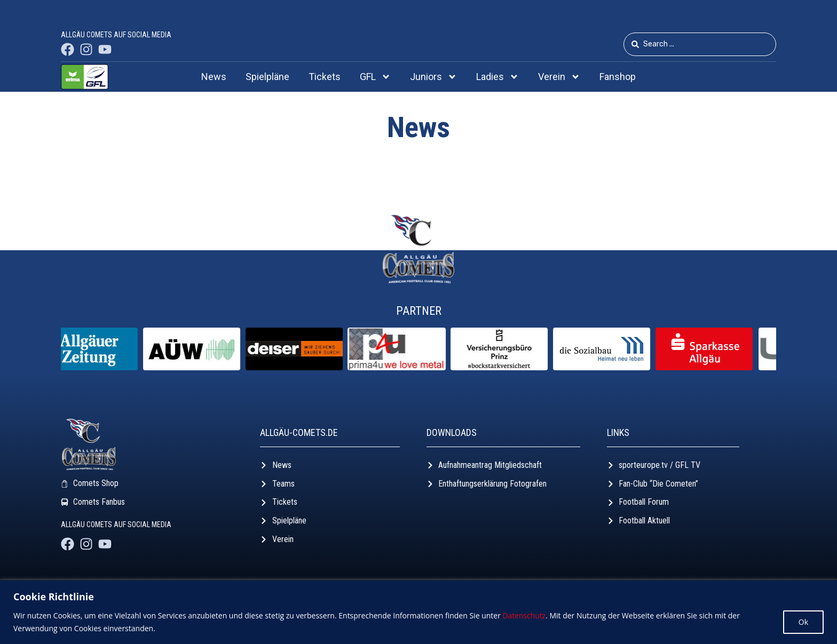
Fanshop (618, 77)
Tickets (325, 77)
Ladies (498, 77)
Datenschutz (524, 615)
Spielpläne (267, 77)
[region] (418, 612)
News (214, 77)
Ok (803, 622)
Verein (559, 77)
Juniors (433, 77)
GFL (375, 77)
